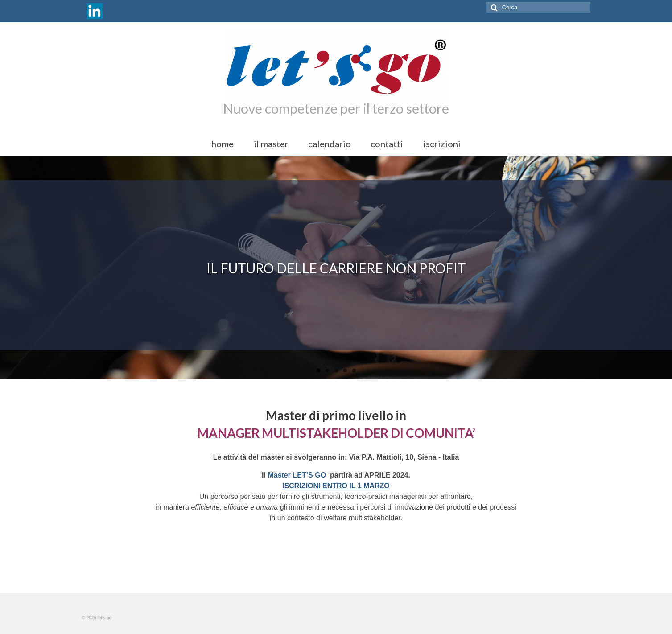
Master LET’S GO (298, 475)
